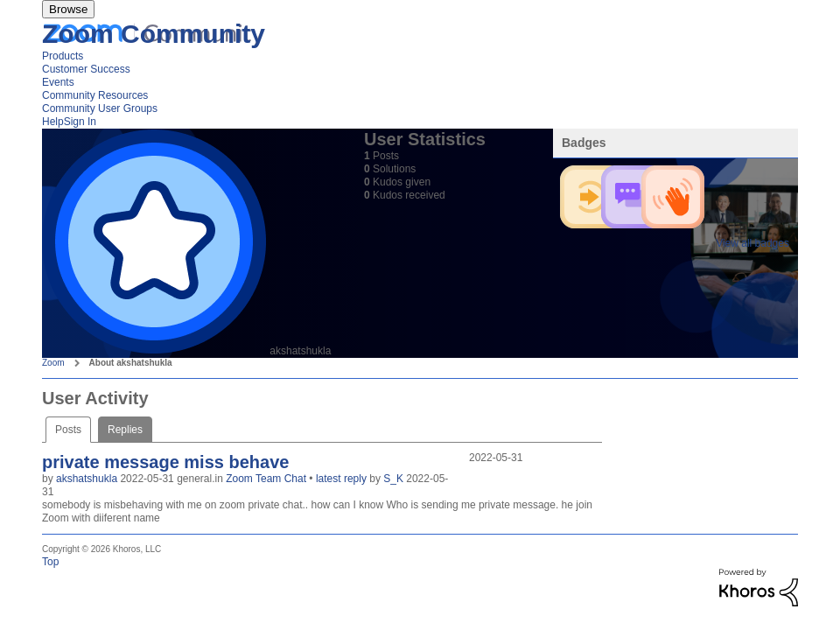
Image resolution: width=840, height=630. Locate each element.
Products (63, 56)
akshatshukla (88, 479)
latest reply (343, 479)
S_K (395, 479)
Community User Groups (100, 108)
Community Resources (95, 95)
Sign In (80, 122)
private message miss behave (165, 462)
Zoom (53, 363)
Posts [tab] (68, 430)
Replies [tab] (125, 430)
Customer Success (86, 69)
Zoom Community (154, 34)
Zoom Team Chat (267, 479)
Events (58, 82)
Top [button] (50, 562)
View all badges (752, 243)
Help (53, 122)
